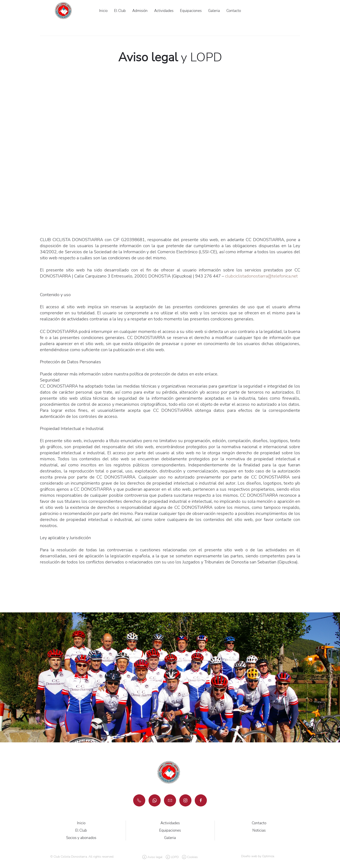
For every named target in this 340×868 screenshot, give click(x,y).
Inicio (103, 11)
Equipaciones (191, 11)
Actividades (164, 11)
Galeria (214, 11)
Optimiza (268, 856)
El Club (120, 11)
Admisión (140, 11)
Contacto (234, 11)
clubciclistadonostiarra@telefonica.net (261, 276)
